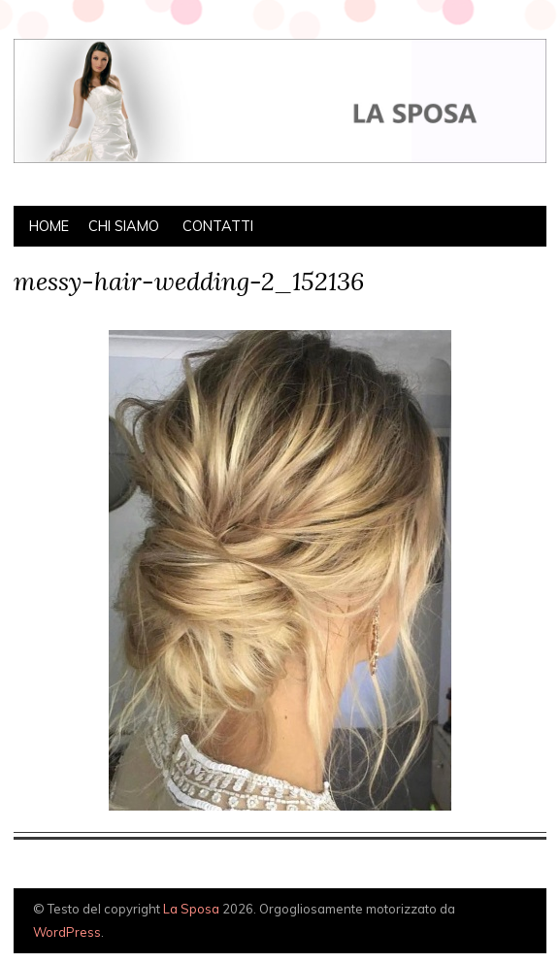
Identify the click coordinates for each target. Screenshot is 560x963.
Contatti (218, 226)
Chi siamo (124, 226)
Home (49, 226)
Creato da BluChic (500, 931)
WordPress (67, 932)
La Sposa (191, 909)
